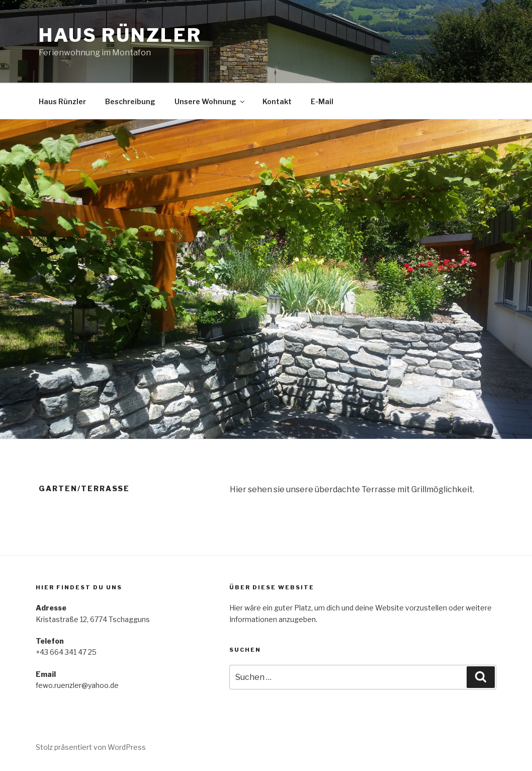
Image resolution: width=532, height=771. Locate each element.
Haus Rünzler (120, 35)
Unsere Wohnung (210, 101)
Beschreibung (130, 101)
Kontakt (277, 101)
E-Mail (322, 101)
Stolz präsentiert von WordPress (91, 747)
